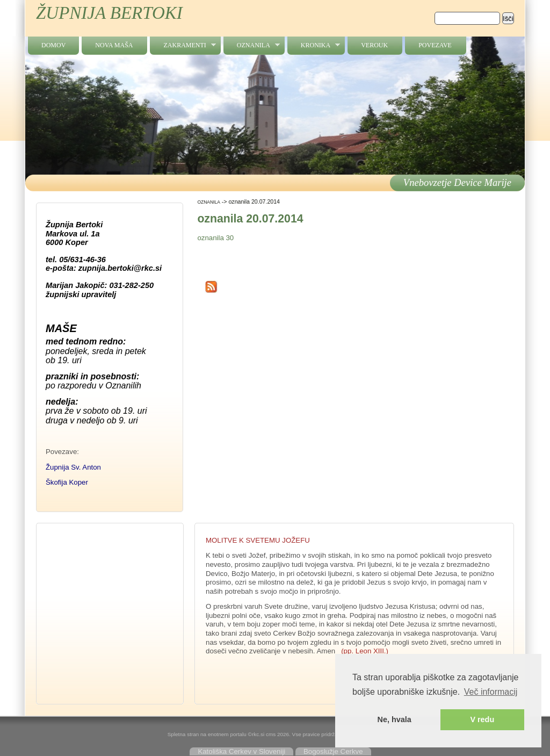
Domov (53, 45)
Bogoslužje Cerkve (333, 751)
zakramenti (183, 45)
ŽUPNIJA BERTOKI (109, 13)
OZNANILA (252, 45)
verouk (374, 45)
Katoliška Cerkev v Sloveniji (241, 751)
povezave (435, 45)
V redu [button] (482, 719)
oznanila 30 (215, 238)
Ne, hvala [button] (395, 719)
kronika (314, 45)
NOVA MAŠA (114, 45)
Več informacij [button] (491, 692)
